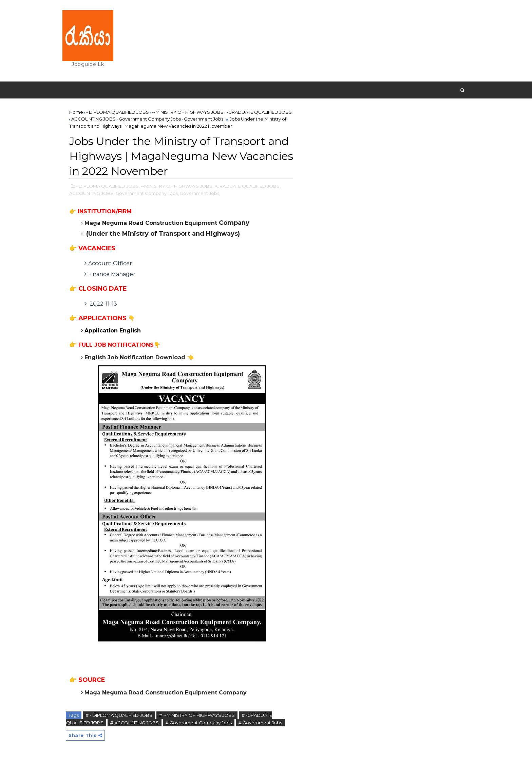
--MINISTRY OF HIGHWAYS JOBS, (177, 186)
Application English (113, 331)
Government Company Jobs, (147, 193)
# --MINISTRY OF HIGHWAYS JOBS (197, 715)
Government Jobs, (200, 193)
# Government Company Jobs (199, 723)
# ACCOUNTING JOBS (135, 723)
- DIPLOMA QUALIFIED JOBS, (108, 186)
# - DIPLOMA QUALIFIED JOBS (119, 715)
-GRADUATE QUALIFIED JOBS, (248, 186)
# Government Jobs (260, 723)
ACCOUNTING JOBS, (92, 193)
